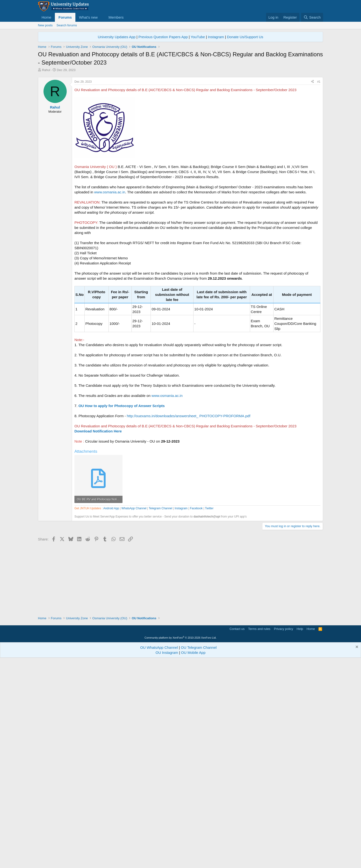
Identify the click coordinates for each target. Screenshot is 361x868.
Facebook (196, 646)
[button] (101, 17)
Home (46, 17)
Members (116, 17)
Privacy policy (284, 837)
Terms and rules (259, 837)
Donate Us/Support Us (245, 37)
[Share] (312, 150)
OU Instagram (167, 860)
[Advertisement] (180, 109)
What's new (88, 17)
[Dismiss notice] (356, 855)
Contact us (237, 837)
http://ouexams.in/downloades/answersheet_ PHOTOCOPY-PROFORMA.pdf (189, 484)
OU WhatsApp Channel (159, 855)
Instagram (216, 37)
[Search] (312, 17)
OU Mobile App (193, 860)
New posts (45, 25)
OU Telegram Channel (199, 855)
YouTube (198, 37)
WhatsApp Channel (134, 646)
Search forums (67, 25)
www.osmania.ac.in (110, 260)
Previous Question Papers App (163, 37)
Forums (65, 17)
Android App (111, 646)
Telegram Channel (161, 646)
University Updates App (117, 37)
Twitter (209, 646)
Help (300, 837)
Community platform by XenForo (180, 846)
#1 (319, 149)
